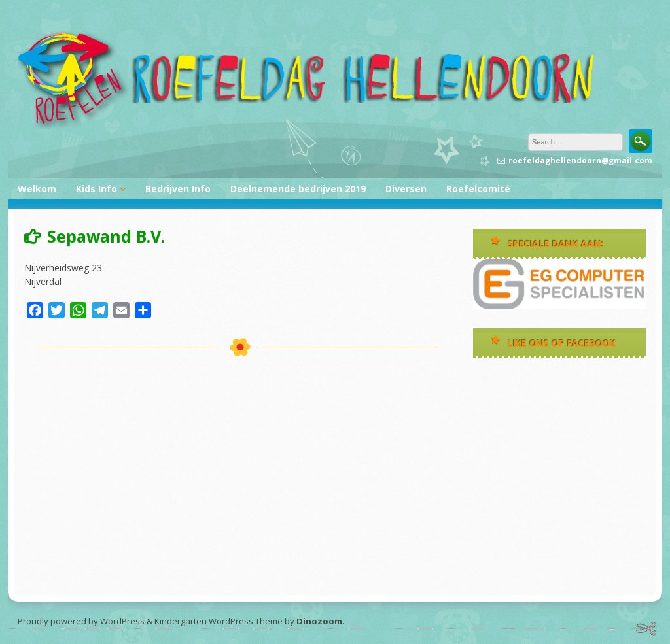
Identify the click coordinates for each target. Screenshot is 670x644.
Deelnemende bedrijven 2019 (298, 189)
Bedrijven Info (178, 189)
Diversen (406, 189)
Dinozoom (319, 621)
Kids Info (97, 189)
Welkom (37, 189)
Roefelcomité (478, 189)
